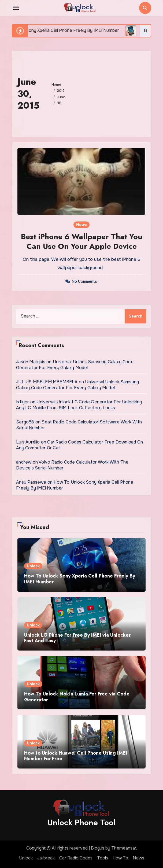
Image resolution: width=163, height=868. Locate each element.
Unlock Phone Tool (81, 822)
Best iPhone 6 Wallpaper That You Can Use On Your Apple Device (82, 241)
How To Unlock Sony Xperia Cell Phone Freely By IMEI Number (80, 579)
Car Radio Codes (76, 858)
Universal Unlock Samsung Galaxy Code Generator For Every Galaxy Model (75, 365)
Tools (103, 858)
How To (120, 858)
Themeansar (124, 848)
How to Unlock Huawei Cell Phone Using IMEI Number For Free (76, 756)
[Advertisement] (111, 93)
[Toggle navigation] (16, 8)
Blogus (98, 848)
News (81, 225)
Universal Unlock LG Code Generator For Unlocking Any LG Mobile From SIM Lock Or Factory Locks (79, 405)
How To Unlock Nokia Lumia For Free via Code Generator (77, 697)
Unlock (33, 566)
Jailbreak (46, 858)
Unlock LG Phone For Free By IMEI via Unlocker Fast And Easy (77, 638)
